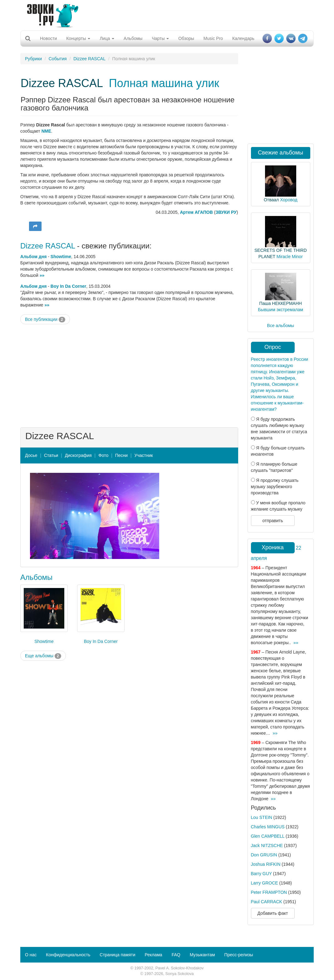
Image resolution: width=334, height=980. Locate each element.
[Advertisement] (165, 14)
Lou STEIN (262, 817)
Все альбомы (280, 326)
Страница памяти (117, 955)
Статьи (51, 455)
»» (42, 275)
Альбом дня (33, 257)
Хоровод (289, 200)
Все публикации (45, 320)
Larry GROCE (265, 883)
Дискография (78, 455)
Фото (103, 455)
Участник (144, 455)
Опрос (273, 347)
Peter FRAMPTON (269, 892)
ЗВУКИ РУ (226, 212)
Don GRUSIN (264, 855)
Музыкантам (202, 955)
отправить (273, 521)
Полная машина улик (164, 83)
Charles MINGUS (268, 827)
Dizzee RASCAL (89, 59)
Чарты (160, 38)
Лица (107, 38)
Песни (121, 455)
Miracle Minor (290, 257)
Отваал (271, 200)
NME (46, 131)
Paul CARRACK (267, 902)
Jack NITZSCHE (267, 845)
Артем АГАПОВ (196, 212)
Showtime (61, 257)
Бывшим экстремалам (280, 310)
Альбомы (133, 38)
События (58, 59)
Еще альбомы (43, 656)
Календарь (243, 38)
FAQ (176, 955)
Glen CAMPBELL (268, 836)
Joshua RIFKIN (266, 864)
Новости (48, 38)
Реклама (153, 955)
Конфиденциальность (68, 955)
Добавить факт (273, 913)
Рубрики (33, 59)
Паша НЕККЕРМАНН (281, 303)
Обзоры (186, 38)
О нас (31, 955)
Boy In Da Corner (68, 286)
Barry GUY (261, 874)
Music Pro (213, 38)
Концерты (78, 38)
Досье (31, 455)
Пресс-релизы (239, 955)
